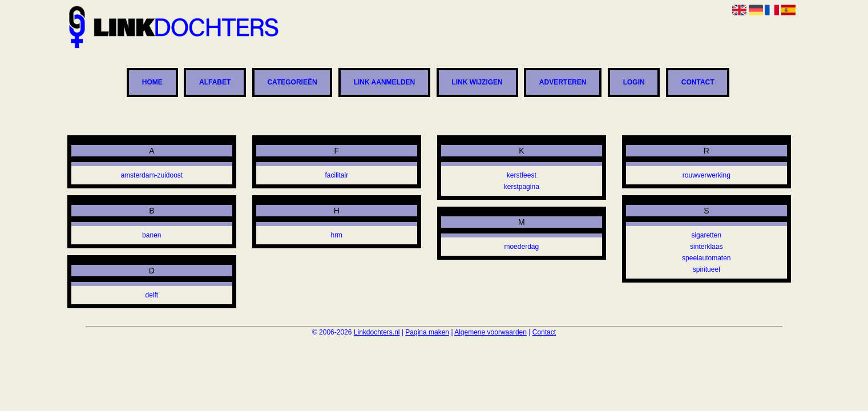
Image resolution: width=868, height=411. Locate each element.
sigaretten (706, 235)
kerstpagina (522, 187)
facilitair (336, 175)
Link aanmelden (385, 83)
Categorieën (292, 83)
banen (152, 235)
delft (152, 295)
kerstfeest (522, 175)
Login (634, 83)
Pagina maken (427, 332)
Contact (698, 83)
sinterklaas (706, 247)
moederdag (521, 247)
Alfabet (215, 83)
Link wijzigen (477, 83)
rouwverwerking (706, 175)
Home (152, 83)
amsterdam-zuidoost (152, 175)
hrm (336, 235)
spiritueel (706, 269)
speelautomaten (706, 258)
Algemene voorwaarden (490, 332)
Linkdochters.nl (377, 332)
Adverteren (563, 83)
